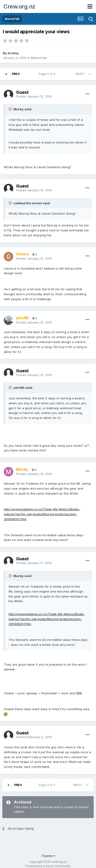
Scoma (13, 53)
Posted (34, 96)
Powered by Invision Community (48, 866)
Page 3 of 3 (48, 74)
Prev (16, 74)
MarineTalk (39, 58)
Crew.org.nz (20, 6)
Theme (48, 856)
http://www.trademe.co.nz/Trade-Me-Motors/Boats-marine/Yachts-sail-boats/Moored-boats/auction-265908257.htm (42, 514)
